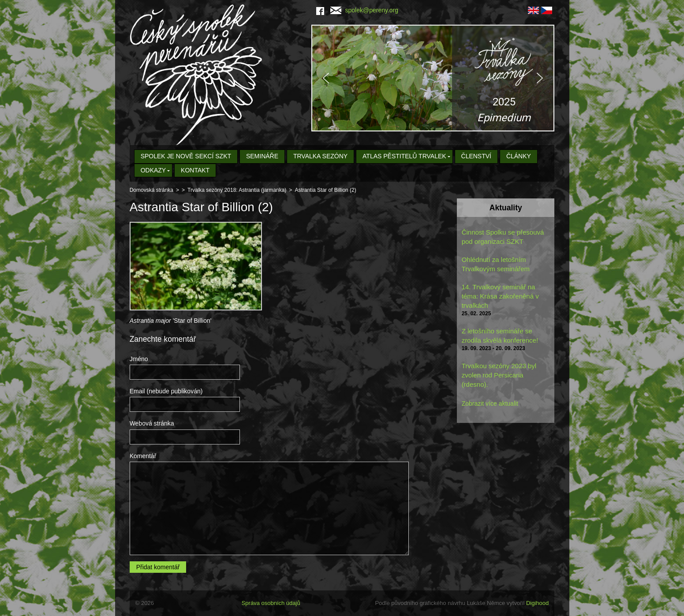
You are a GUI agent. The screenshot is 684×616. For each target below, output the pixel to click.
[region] (433, 78)
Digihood (537, 603)
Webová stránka (152, 423)
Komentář (143, 456)
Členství (476, 156)
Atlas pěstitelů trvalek (404, 156)
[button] (433, 78)
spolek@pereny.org (364, 10)
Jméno (139, 359)
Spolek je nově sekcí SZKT (186, 156)
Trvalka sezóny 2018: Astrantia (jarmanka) (237, 190)
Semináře (262, 156)
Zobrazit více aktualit (490, 403)
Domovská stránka (151, 190)
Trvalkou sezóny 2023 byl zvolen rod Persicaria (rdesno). (499, 375)
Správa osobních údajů (271, 603)
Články (519, 156)
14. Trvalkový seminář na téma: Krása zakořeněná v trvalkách (500, 296)
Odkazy (153, 170)
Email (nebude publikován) (166, 391)
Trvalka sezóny (320, 156)
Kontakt (195, 170)
